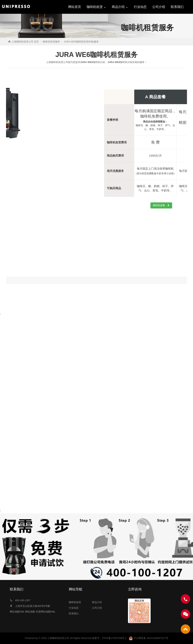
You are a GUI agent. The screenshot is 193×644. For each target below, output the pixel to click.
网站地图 (30, 612)
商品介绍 (120, 7)
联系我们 (177, 7)
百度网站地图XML (46, 612)
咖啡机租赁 (96, 7)
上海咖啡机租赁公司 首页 (25, 42)
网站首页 (75, 7)
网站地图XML (17, 612)
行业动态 (140, 7)
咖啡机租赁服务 (51, 42)
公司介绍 (159, 7)
